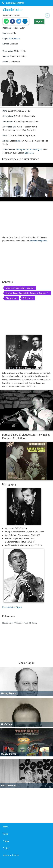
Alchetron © (11, 855)
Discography (11, 298)
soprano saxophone (38, 241)
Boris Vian (29, 153)
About (5, 827)
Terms (5, 834)
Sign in (39, 22)
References (28, 298)
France (17, 39)
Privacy (6, 841)
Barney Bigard (36, 149)
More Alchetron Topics (12, 607)
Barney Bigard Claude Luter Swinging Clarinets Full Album (27, 293)
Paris (11, 39)
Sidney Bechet (23, 149)
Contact (6, 848)
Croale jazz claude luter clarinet (20, 288)
